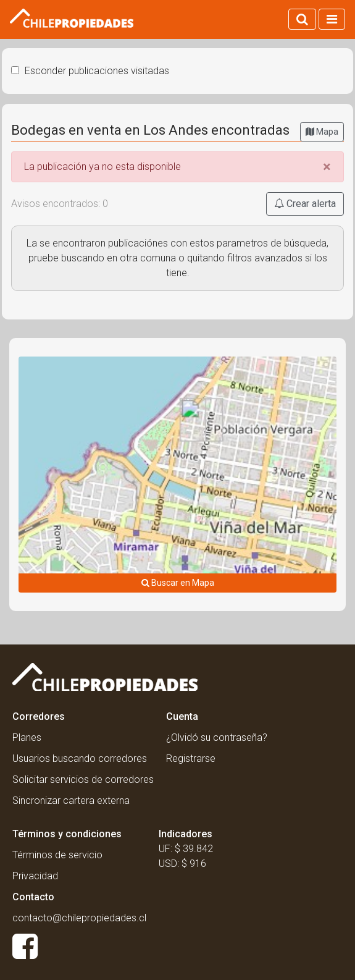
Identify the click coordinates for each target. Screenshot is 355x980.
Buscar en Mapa (178, 583)
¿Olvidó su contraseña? (217, 737)
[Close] (327, 167)
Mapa (322, 132)
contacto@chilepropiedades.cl (79, 918)
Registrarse (191, 758)
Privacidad (35, 876)
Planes (27, 737)
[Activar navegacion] (332, 19)
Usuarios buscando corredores (80, 758)
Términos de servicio (57, 855)
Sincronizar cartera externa (71, 800)
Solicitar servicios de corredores (83, 779)
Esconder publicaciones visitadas (90, 71)
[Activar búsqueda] (302, 19)
